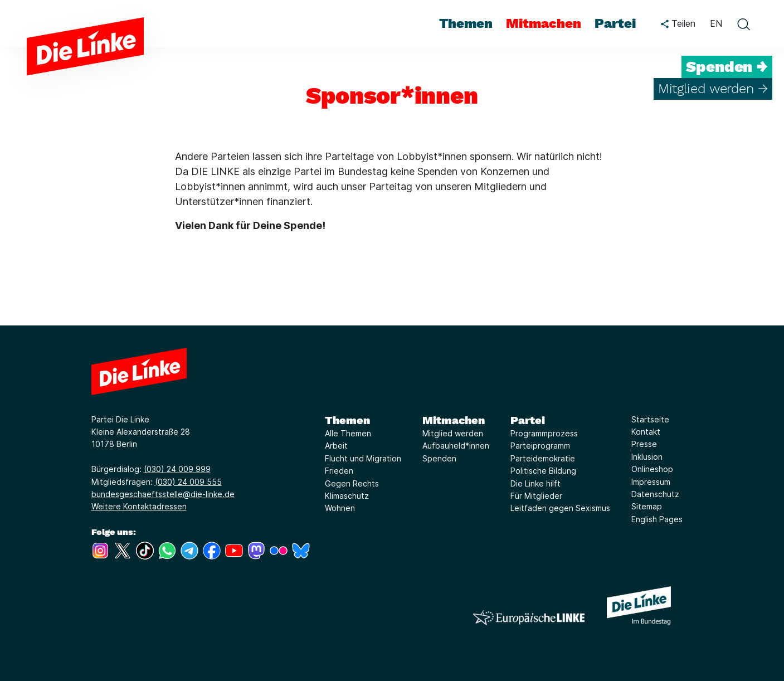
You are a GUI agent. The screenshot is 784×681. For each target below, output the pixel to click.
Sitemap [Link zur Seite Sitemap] (647, 506)
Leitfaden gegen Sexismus (560, 508)
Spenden (439, 458)
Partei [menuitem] (615, 23)
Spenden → (727, 67)
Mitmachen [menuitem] (544, 23)
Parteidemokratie (543, 458)
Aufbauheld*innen (456, 446)
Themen (347, 420)
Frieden (339, 471)
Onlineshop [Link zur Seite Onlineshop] (652, 469)
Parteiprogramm (540, 446)
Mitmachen (454, 420)
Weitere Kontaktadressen (139, 506)
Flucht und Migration (363, 458)
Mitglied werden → (713, 89)
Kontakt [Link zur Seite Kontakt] (646, 432)
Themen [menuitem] (466, 23)
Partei (528, 420)
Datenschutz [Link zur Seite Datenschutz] (655, 494)
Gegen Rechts (352, 483)
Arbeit (336, 446)
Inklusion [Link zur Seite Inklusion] (647, 457)
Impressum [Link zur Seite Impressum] (651, 482)
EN (716, 23)
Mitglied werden (453, 433)
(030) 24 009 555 (188, 482)
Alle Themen (348, 433)
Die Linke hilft (535, 483)
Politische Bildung (543, 471)
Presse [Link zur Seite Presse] (644, 444)
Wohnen (340, 508)
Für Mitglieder (536, 496)
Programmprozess (544, 433)
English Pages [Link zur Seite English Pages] (657, 519)
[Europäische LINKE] (529, 618)
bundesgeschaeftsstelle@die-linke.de (163, 494)
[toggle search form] (743, 24)
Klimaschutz (347, 496)
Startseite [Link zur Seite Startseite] (650, 419)
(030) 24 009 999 (177, 469)
